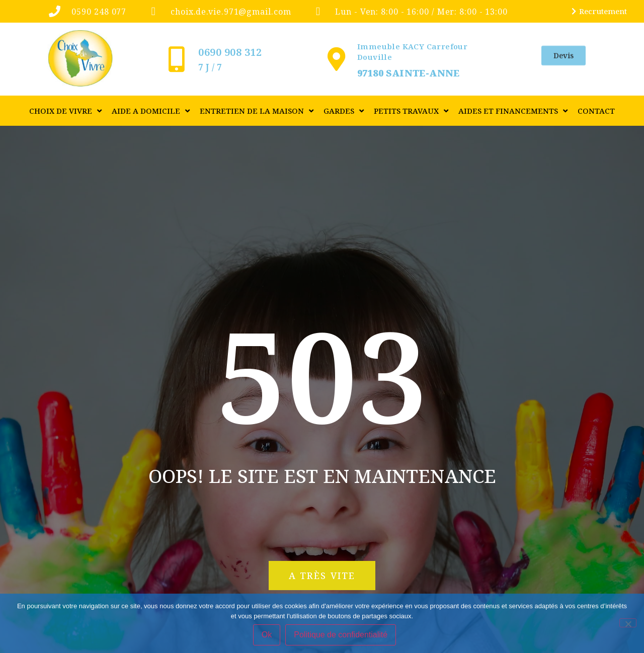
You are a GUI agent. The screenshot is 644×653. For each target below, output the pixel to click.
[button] (322, 576)
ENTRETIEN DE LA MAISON (257, 111)
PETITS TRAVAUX (411, 111)
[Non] (628, 623)
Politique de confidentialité (341, 635)
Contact (596, 111)
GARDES (344, 111)
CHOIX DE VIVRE (65, 111)
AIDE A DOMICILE (151, 111)
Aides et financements (513, 111)
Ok (267, 635)
